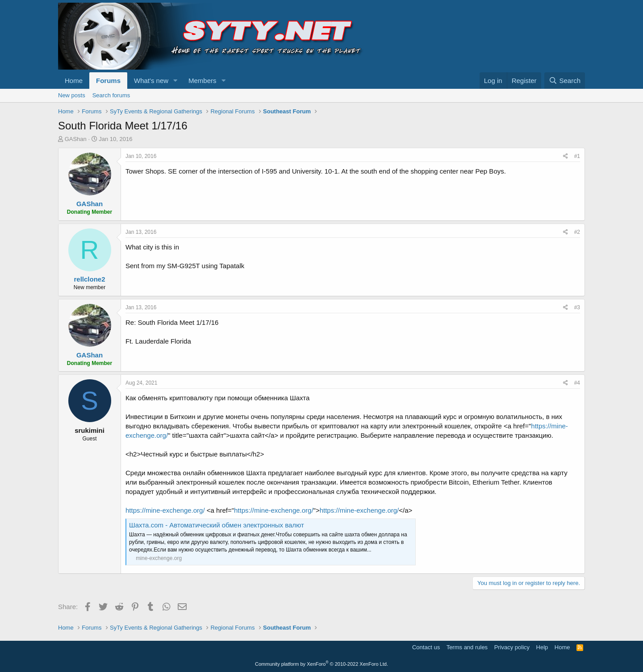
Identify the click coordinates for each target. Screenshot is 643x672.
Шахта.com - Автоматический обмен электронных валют (217, 525)
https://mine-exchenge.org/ (165, 510)
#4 (577, 383)
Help (542, 647)
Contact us (426, 647)
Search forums (111, 95)
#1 (577, 156)
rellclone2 (89, 279)
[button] (175, 81)
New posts (72, 95)
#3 (577, 307)
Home (74, 81)
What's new (151, 81)
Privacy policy (512, 647)
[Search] (565, 81)
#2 (577, 232)
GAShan (76, 139)
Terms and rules (467, 647)
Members (203, 81)
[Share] (566, 156)
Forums (108, 81)
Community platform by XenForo (321, 664)
